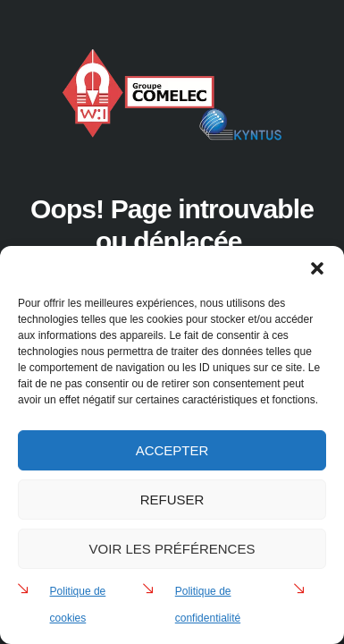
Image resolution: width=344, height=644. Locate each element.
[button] (317, 268)
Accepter (172, 450)
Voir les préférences (172, 549)
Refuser (172, 500)
